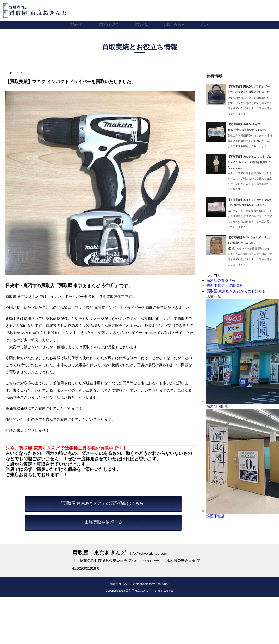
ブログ (207, 25)
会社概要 (163, 584)
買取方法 (141, 25)
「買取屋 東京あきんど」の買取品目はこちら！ (103, 503)
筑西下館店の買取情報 (225, 286)
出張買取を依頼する (103, 522)
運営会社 (116, 584)
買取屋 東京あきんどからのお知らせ (236, 291)
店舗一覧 (73, 25)
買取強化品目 (107, 25)
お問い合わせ (175, 25)
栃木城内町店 (217, 406)
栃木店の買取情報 (221, 280)
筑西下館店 (216, 516)
